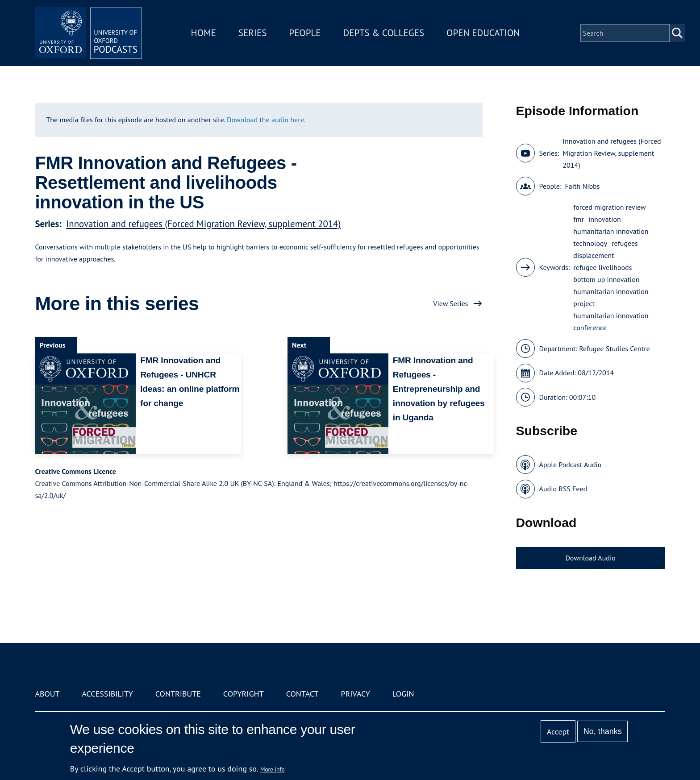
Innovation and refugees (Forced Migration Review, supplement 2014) (203, 224)
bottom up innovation (606, 279)
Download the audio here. (266, 120)
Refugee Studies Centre (615, 349)
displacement (594, 255)
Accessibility (107, 694)
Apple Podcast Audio (571, 465)
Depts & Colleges (384, 33)
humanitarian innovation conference (611, 322)
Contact (302, 694)
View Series (450, 303)
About (47, 694)
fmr (579, 219)
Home (204, 33)
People (305, 33)
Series (252, 33)
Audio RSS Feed (563, 489)
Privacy (356, 694)
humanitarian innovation (611, 231)
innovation (605, 219)
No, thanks (603, 731)
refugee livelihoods (602, 267)
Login (403, 694)
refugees (625, 243)
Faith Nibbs (582, 186)
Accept (558, 732)
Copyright (244, 694)
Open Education (483, 33)
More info (273, 769)
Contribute (178, 694)
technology (590, 243)
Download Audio (590, 558)
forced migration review (609, 207)
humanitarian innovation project (611, 297)
